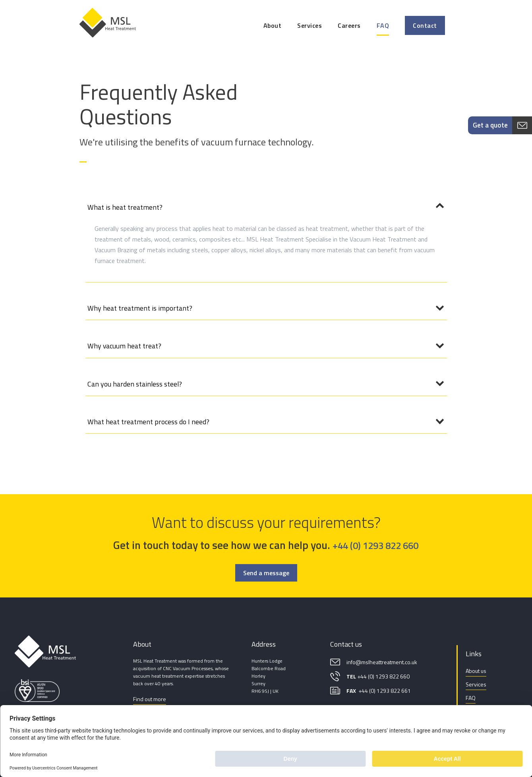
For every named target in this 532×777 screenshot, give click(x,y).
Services (310, 25)
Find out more (150, 699)
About (273, 25)
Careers (349, 25)
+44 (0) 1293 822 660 (375, 545)
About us (476, 671)
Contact (425, 25)
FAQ (383, 25)
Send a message (266, 573)
